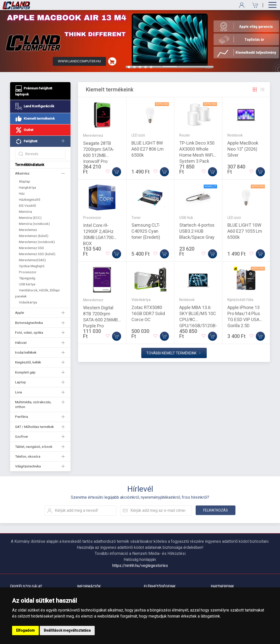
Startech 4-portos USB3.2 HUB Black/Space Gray (197, 231)
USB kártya (27, 284)
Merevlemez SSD (31, 248)
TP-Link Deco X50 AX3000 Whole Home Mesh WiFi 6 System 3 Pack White (198, 155)
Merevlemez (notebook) (37, 242)
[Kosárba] (117, 172)
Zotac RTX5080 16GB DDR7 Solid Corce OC (148, 313)
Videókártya (28, 302)
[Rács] (255, 90)
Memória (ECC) (30, 218)
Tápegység (27, 278)
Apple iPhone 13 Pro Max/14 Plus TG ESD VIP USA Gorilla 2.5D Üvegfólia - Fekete (245, 319)
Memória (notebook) (34, 224)
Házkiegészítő (30, 199)
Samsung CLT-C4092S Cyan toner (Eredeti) (146, 231)
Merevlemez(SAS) (32, 260)
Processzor (28, 272)
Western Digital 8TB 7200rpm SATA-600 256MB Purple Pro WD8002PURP (100, 320)
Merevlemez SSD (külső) (37, 254)
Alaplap (25, 181)
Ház (22, 193)
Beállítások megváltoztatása (67, 630)
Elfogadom (25, 630)
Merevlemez (28, 230)
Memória (25, 212)
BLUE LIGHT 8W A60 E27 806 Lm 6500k (148, 149)
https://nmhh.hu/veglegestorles (140, 566)
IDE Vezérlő (27, 206)
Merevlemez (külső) (34, 236)
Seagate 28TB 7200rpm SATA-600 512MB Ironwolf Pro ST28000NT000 (99, 155)
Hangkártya (27, 187)
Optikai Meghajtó (32, 266)
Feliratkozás (216, 510)
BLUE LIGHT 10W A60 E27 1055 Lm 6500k (245, 231)
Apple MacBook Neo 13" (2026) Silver (243, 149)
